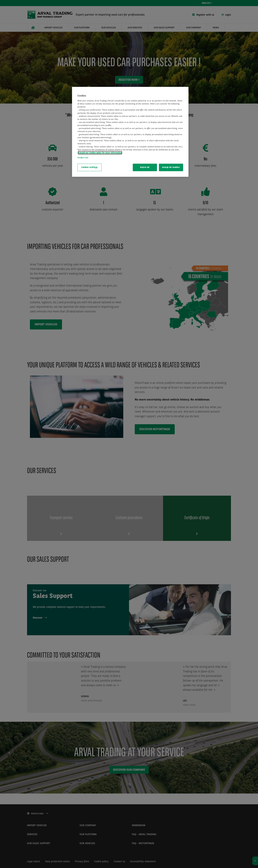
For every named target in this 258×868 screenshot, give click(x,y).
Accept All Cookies (171, 167)
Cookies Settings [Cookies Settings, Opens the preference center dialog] (89, 167)
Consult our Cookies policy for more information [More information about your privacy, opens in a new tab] (100, 153)
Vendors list (83, 158)
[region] (130, 132)
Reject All (145, 167)
